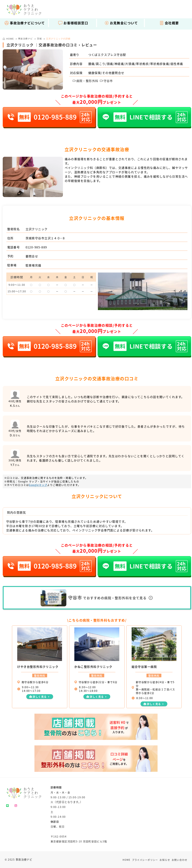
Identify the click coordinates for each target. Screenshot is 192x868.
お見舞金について (121, 23)
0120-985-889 (36, 247)
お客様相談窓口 (73, 23)
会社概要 (169, 23)
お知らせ (165, 860)
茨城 (39, 39)
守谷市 (106, 81)
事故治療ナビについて (25, 23)
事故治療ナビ (25, 39)
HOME (126, 860)
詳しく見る (40, 697)
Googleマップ (38, 485)
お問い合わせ (180, 860)
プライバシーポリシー (145, 860)
